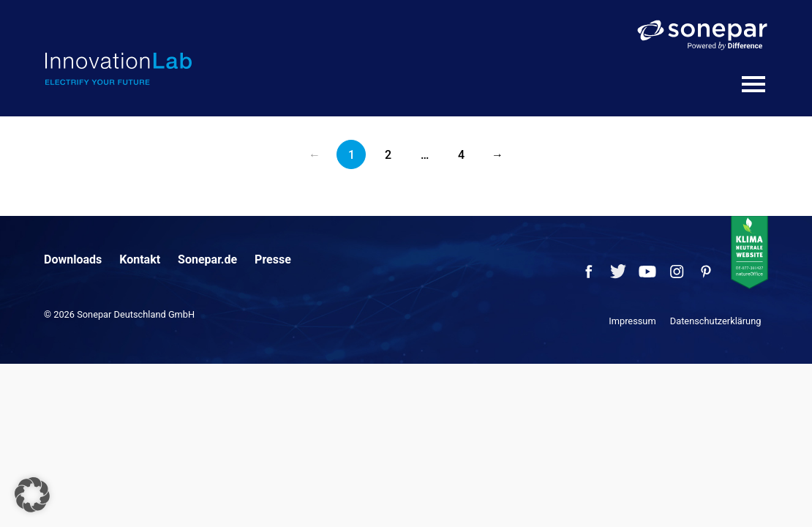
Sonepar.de (207, 259)
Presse (273, 259)
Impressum (632, 321)
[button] (32, 495)
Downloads (73, 259)
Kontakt (140, 259)
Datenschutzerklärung (716, 321)
